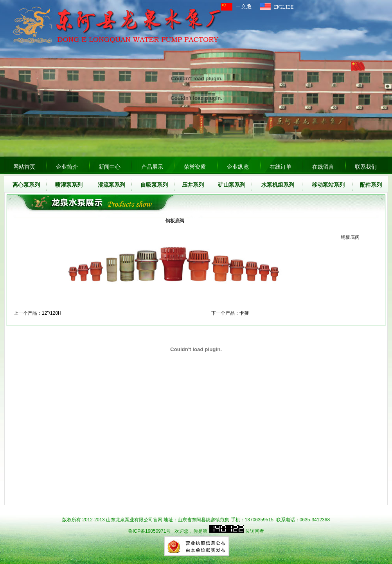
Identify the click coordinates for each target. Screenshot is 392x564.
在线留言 (323, 167)
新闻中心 (110, 167)
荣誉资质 (195, 167)
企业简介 (67, 167)
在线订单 (281, 167)
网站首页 (24, 167)
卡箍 (244, 313)
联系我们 (366, 167)
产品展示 (152, 167)
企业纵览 (238, 167)
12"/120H (52, 313)
